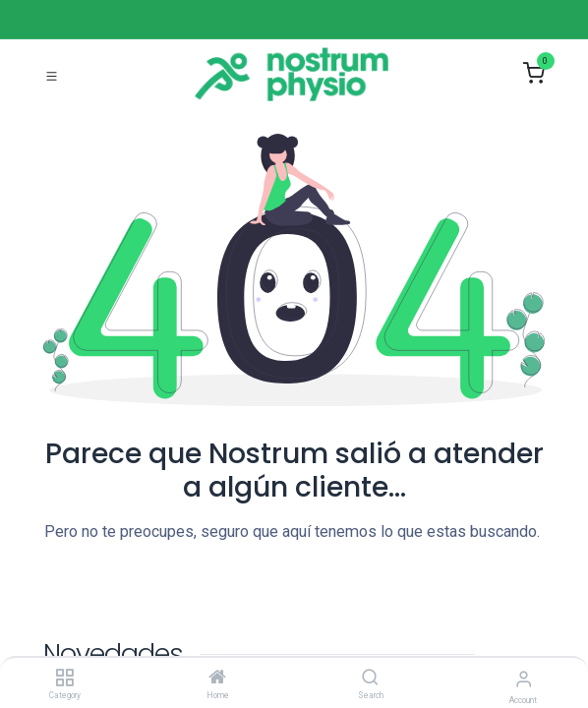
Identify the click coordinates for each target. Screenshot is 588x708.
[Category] (64, 678)
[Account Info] (524, 679)
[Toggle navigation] (52, 74)
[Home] (217, 678)
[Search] (370, 678)
